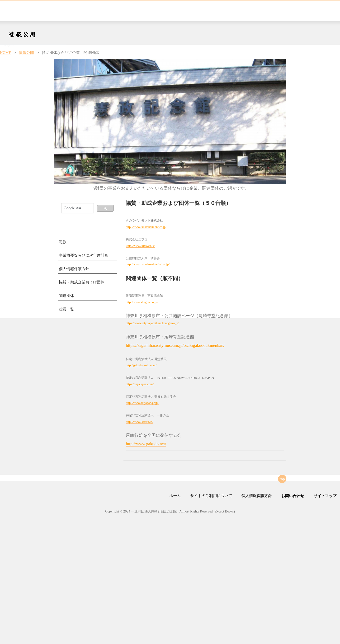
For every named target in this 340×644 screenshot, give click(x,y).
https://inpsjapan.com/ (140, 384)
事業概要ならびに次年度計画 (84, 255)
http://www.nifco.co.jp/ (140, 246)
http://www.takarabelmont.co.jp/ (146, 227)
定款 (63, 242)
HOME (6, 53)
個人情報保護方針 (74, 269)
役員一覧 (66, 309)
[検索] (77, 208)
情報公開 (26, 53)
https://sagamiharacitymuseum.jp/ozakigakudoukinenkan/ (175, 345)
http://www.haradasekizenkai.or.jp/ (148, 264)
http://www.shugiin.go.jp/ (142, 302)
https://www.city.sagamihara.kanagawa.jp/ (152, 323)
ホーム (175, 496)
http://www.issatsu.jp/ (139, 422)
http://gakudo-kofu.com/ (141, 365)
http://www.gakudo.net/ (146, 444)
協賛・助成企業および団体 (82, 282)
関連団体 (66, 296)
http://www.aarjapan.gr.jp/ (142, 403)
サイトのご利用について (211, 496)
